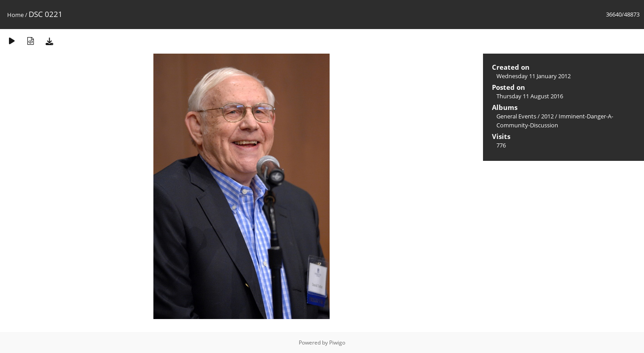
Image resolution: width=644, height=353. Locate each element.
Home (15, 15)
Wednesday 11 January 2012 (534, 76)
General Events (516, 116)
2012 (547, 116)
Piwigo (337, 342)
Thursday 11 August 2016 (530, 96)
